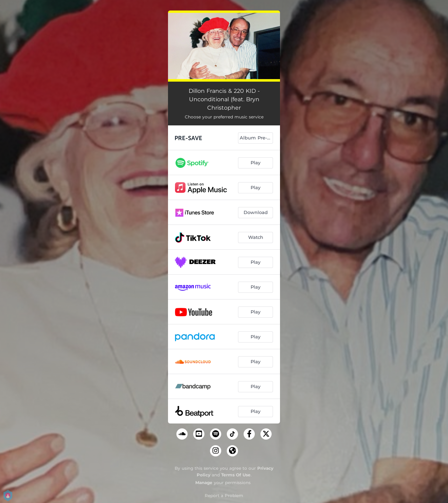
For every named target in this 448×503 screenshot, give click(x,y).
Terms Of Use (236, 475)
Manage (204, 483)
